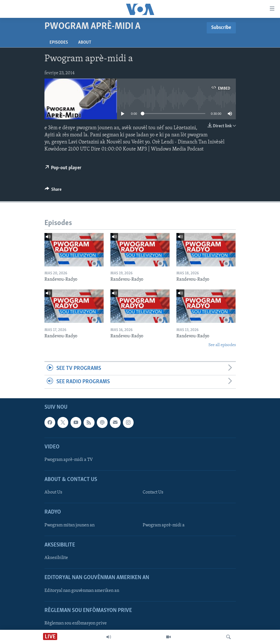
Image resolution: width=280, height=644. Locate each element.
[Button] (53, 191)
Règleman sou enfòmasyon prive (76, 623)
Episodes (59, 43)
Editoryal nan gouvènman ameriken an (82, 591)
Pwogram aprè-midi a (164, 525)
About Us (53, 493)
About (85, 43)
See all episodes (222, 345)
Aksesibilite (56, 558)
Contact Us (153, 493)
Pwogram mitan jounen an (70, 525)
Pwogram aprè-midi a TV (69, 460)
